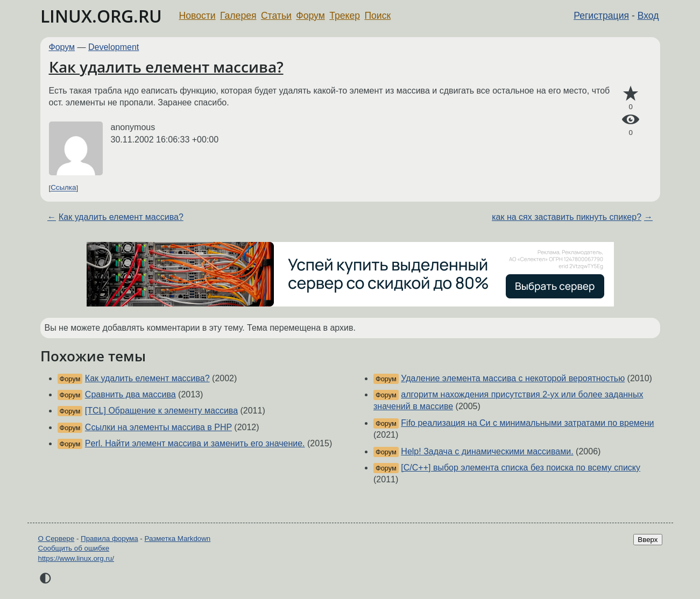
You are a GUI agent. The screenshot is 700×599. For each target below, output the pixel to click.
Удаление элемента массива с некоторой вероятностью (513, 378)
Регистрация (601, 16)
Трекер (345, 16)
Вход (648, 16)
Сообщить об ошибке (74, 548)
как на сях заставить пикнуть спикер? (567, 217)
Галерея (238, 16)
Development (114, 47)
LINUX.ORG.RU (101, 16)
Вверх (648, 540)
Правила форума (109, 539)
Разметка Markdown (177, 539)
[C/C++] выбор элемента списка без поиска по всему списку (521, 468)
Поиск (377, 16)
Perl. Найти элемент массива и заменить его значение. (195, 443)
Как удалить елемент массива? (166, 67)
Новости (197, 16)
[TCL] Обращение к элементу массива (161, 411)
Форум (310, 16)
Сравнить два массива (130, 394)
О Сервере (56, 539)
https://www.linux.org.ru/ (76, 558)
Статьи (276, 16)
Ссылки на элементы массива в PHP (158, 427)
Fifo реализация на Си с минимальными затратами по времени (527, 423)
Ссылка (63, 188)
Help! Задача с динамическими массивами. (487, 451)
